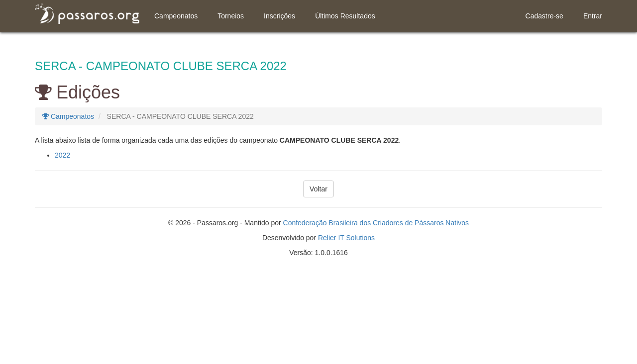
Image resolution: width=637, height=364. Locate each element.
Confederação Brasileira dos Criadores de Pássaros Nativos (376, 223)
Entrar (593, 16)
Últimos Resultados (345, 16)
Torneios (231, 16)
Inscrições (279, 16)
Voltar (318, 189)
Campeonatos (176, 16)
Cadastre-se (544, 16)
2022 (62, 155)
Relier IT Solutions (346, 238)
